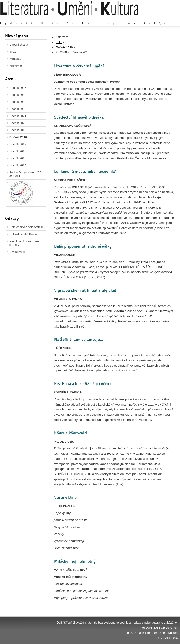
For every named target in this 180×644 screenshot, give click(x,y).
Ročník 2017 (18, 144)
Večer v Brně (65, 497)
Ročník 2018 (18, 137)
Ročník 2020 (18, 123)
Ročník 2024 (18, 95)
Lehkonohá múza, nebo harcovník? (85, 171)
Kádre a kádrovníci (71, 433)
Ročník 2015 (18, 158)
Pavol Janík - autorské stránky (24, 243)
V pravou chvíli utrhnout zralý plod (85, 290)
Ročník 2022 (18, 109)
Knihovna (16, 66)
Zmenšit (164, 19)
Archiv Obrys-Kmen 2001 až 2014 (26, 174)
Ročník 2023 (18, 102)
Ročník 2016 (18, 151)
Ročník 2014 (18, 165)
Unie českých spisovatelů (26, 227)
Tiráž (13, 52)
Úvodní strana (19, 45)
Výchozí (150, 19)
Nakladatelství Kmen (23, 234)
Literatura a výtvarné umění (79, 66)
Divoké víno (17, 252)
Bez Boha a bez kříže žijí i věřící (82, 384)
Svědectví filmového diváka (79, 117)
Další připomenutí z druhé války (83, 246)
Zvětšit (137, 19)
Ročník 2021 (18, 116)
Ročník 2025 (18, 88)
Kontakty (15, 59)
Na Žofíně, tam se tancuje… (79, 339)
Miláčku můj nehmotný (75, 561)
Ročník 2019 (18, 130)
